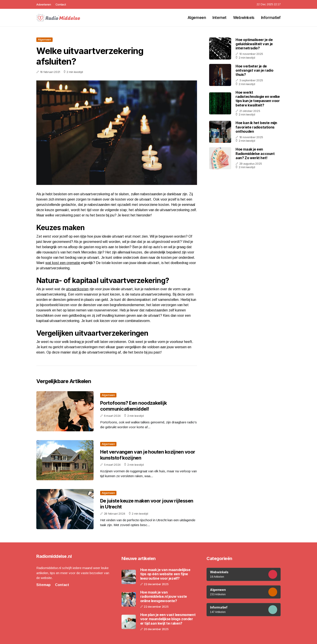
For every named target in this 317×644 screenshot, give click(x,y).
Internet (219, 18)
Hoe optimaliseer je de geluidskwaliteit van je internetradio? (254, 44)
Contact (61, 4)
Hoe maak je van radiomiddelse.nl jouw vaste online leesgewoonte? (164, 597)
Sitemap (43, 585)
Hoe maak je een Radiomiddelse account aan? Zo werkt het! (255, 153)
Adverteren (44, 4)
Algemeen (197, 18)
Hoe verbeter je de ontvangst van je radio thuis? (254, 70)
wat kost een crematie (63, 263)
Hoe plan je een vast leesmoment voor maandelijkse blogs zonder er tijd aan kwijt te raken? (168, 619)
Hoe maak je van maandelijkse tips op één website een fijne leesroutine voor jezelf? (165, 574)
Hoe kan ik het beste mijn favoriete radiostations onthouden (256, 127)
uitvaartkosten (77, 289)
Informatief (271, 18)
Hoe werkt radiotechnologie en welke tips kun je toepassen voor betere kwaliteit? (258, 99)
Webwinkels (244, 18)
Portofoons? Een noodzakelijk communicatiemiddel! (134, 406)
